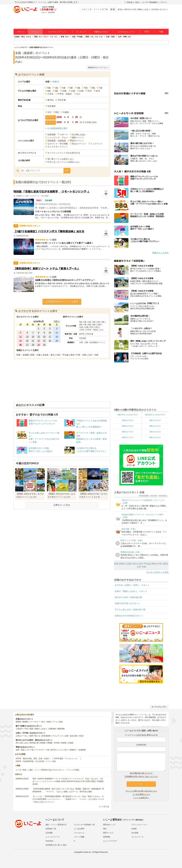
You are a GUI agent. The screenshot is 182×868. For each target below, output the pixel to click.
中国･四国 (162, 564)
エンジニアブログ (110, 841)
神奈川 (46, 37)
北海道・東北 (20, 37)
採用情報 (107, 837)
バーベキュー (35, 722)
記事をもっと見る (62, 505)
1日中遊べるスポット (160, 9)
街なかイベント (79, 144)
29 (39, 345)
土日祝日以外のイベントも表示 (62, 302)
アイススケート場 (42, 750)
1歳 (56, 88)
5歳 (86, 88)
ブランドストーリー (139, 825)
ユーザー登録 (21, 770)
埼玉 (56, 37)
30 (44, 345)
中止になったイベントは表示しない (64, 162)
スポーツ (64, 134)
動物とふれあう (144, 9)
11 (57, 332)
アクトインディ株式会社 (133, 820)
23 (44, 341)
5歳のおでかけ (155, 426)
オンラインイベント (57, 32)
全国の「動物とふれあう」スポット (131, 591)
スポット (21, 32)
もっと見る (103, 806)
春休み (120, 9)
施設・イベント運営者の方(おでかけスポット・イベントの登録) (54, 770)
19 (21, 341)
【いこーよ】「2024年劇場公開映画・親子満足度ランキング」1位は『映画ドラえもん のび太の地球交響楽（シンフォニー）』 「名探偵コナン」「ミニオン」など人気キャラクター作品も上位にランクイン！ (68, 799)
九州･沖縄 (141, 567)
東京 (40, 37)
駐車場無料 (46, 736)
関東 (36, 37)
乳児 (90, 91)
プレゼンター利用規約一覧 (84, 825)
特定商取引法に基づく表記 (56, 845)
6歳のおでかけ (128, 432)
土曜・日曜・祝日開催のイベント (92, 342)
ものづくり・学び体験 (58, 144)
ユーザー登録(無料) (150, 2)
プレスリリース (137, 837)
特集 (161, 32)
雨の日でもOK (130, 9)
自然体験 (52, 134)
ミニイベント (97, 144)
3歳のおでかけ (155, 420)
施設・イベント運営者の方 (56, 825)
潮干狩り (54, 750)
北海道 (28, 37)
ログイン (164, 2)
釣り (44, 722)
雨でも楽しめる (22, 743)
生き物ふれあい (79, 134)
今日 (50, 112)
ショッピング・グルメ (58, 138)
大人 (78, 94)
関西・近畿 (36, 355)
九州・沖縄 (122, 37)
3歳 (71, 88)
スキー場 (30, 750)
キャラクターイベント (58, 147)
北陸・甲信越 (77, 37)
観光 (61, 722)
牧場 (49, 722)
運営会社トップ (109, 825)
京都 (96, 37)
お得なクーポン (22, 736)
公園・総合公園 (71, 736)
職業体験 (61, 729)
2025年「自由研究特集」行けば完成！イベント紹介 (36, 761)
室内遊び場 (34, 743)
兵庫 (101, 37)
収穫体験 (52, 729)
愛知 (67, 37)
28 (33, 345)
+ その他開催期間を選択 (56, 128)
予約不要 (62, 100)
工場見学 (19, 729)
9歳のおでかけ (155, 437)
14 (33, 336)
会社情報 (135, 833)
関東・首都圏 (23, 355)
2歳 (64, 88)
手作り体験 (29, 729)
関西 (87, 37)
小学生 (51, 94)
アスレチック (58, 736)
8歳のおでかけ (128, 437)
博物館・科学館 (53, 743)
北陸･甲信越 (144, 564)
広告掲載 (49, 833)
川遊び (81, 736)
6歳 (93, 88)
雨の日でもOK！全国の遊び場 (128, 597)
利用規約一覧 (51, 829)
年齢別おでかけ (101, 32)
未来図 (134, 829)
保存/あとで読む (132, 2)
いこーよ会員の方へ (141, 798)
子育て (147, 32)
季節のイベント (77, 141)
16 (44, 336)
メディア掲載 (79, 837)
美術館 (64, 743)
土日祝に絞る (91, 122)
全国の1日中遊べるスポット (128, 603)
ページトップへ (159, 707)
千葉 (51, 37)
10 (50, 332)
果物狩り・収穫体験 (78, 750)
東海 (62, 37)
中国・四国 (110, 37)
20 (27, 341)
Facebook (49, 841)
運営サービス (108, 833)
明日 (57, 112)
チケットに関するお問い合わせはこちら (141, 791)
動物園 (25, 722)
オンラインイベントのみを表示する (64, 153)
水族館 (71, 743)
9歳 (56, 91)
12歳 (81, 91)
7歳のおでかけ (155, 432)
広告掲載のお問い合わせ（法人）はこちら (141, 776)
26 (21, 345)
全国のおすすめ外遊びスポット (129, 616)
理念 (105, 829)
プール (55, 722)
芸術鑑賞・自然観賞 (57, 141)
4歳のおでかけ (128, 426)
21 (33, 341)
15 (39, 336)
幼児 (98, 91)
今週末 (66, 112)
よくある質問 (79, 829)
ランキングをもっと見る (157, 572)
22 (39, 341)
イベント (35, 32)
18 (57, 336)
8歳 (49, 91)
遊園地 (18, 722)
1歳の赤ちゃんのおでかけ (155, 415)
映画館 (43, 743)
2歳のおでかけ (128, 420)
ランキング (81, 32)
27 (27, 345)
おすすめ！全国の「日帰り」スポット (132, 585)
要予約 (51, 100)
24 (50, 341)
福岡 (129, 37)
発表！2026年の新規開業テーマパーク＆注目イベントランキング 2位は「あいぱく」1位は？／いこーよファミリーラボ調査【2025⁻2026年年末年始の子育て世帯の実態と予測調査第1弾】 (68, 781)
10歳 (64, 91)
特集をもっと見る (160, 253)
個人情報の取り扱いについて (141, 773)
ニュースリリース (53, 837)
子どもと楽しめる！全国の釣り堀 (130, 610)
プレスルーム (79, 833)
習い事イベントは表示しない (61, 159)
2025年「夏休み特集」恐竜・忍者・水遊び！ (33, 759)
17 (50, 336)
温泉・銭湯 (20, 750)
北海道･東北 (131, 564)
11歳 (73, 91)
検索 (67, 171)
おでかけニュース (126, 32)
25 (57, 341)
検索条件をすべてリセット (98, 68)
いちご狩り (64, 750)
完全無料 (52, 106)
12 (21, 336)
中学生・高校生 (65, 94)
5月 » (57, 321)
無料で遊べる (35, 736)
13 (27, 336)
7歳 (101, 88)
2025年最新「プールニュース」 (66, 759)
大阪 (92, 37)
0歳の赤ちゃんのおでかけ (128, 415)
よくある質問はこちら (141, 794)
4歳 (78, 88)
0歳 (49, 88)
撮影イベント (78, 138)
